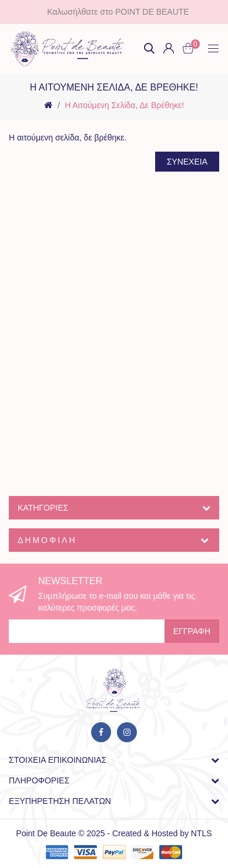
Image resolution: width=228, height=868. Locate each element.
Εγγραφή (192, 631)
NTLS (202, 833)
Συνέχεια (187, 162)
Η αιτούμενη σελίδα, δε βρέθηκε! (124, 105)
